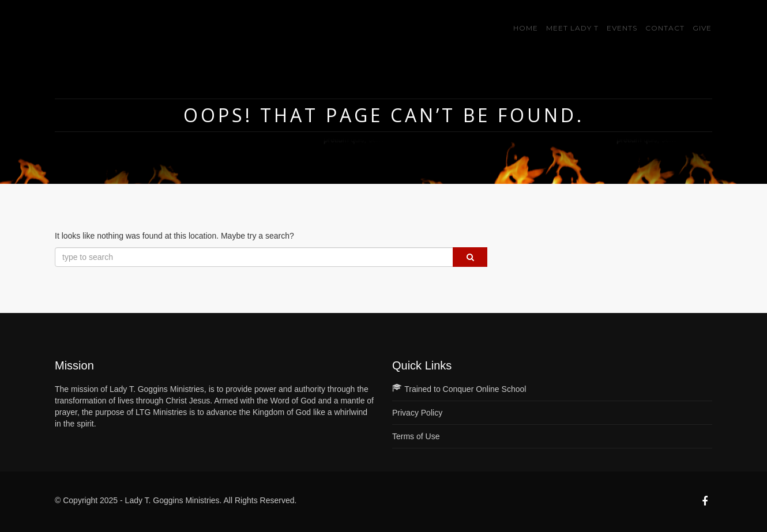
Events (622, 28)
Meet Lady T (572, 28)
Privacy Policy (417, 413)
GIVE (702, 28)
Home (526, 28)
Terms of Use (416, 436)
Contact (665, 28)
